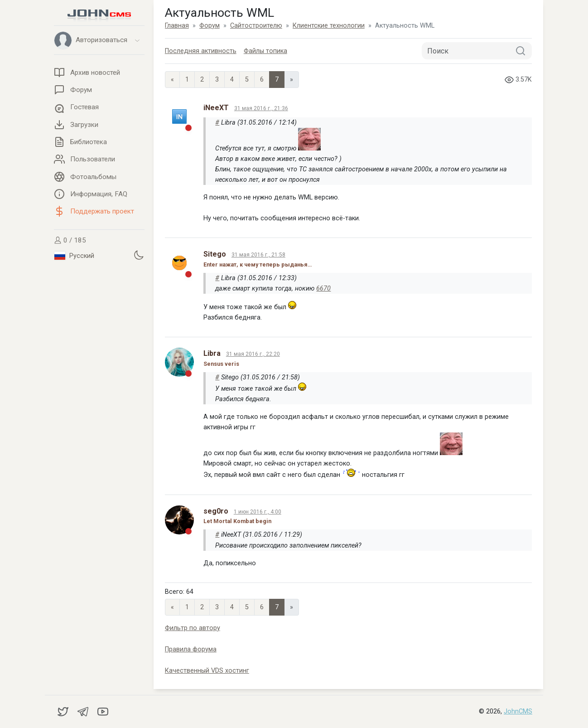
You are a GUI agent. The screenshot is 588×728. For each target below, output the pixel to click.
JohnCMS (518, 711)
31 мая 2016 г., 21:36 (261, 108)
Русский (74, 256)
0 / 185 (70, 240)
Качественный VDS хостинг (207, 671)
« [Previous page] (172, 80)
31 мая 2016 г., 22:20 (253, 354)
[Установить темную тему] (139, 255)
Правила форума (191, 649)
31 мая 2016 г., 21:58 (258, 255)
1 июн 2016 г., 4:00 (258, 512)
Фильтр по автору (193, 628)
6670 (323, 289)
